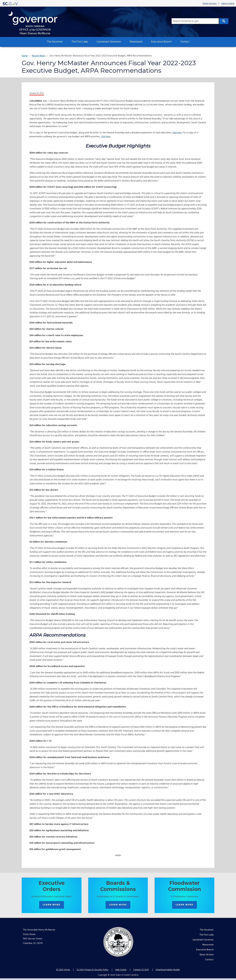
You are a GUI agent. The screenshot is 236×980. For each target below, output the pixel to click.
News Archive (207, 956)
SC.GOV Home (63, 971)
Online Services (210, 3)
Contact (185, 42)
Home (25, 56)
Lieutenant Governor (109, 42)
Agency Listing (228, 3)
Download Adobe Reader (168, 971)
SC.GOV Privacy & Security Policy (92, 971)
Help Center (121, 971)
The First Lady (80, 42)
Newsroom (136, 42)
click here (177, 133)
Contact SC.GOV (141, 971)
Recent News (39, 56)
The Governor (55, 42)
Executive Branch (161, 42)
